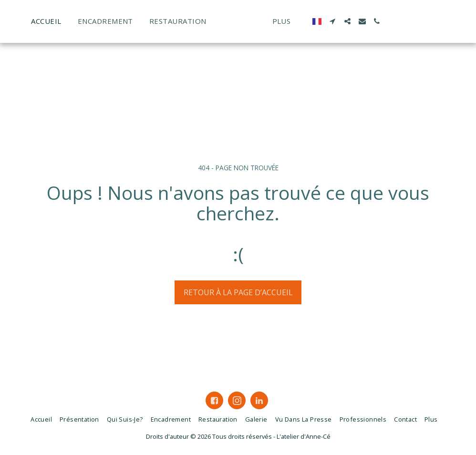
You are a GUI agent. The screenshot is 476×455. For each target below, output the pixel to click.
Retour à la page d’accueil (238, 292)
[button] (391, 21)
